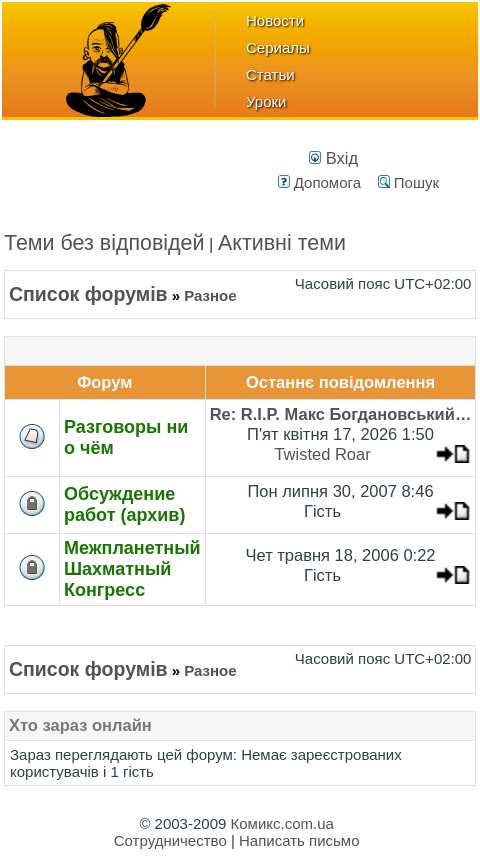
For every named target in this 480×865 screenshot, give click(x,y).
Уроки (266, 101)
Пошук (408, 182)
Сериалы (278, 47)
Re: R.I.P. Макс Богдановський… (341, 414)
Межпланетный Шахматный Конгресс (132, 569)
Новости (275, 20)
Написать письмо (299, 840)
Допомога (319, 182)
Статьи (270, 74)
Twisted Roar (322, 454)
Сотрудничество (170, 840)
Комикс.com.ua (282, 823)
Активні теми (282, 243)
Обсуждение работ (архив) (124, 504)
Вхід (333, 158)
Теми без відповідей (104, 243)
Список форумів (88, 294)
